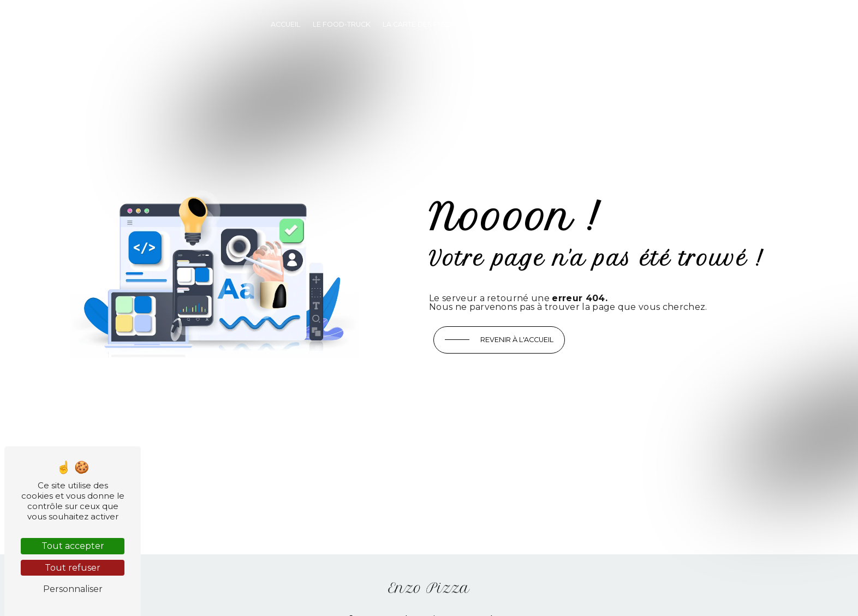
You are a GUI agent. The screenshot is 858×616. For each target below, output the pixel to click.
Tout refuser (73, 568)
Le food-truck (342, 24)
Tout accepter (73, 546)
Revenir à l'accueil (517, 340)
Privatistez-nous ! (506, 24)
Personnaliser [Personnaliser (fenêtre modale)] (73, 589)
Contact (571, 24)
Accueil (285, 24)
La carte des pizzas (421, 24)
